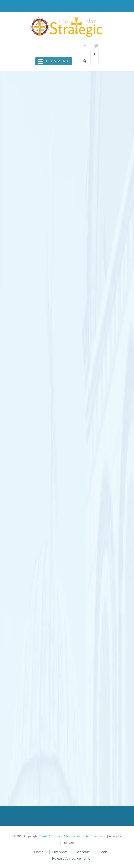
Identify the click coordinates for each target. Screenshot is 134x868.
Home (39, 852)
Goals (103, 852)
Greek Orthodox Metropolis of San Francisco (73, 836)
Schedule (83, 852)
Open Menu (57, 61)
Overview (59, 852)
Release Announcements (71, 858)
